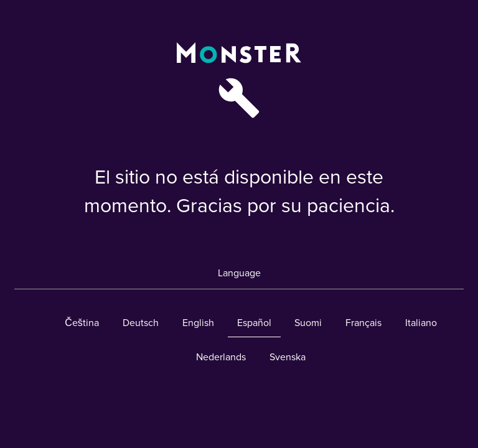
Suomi (308, 323)
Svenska (288, 357)
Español (254, 323)
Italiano (421, 323)
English (198, 323)
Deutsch (141, 323)
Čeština (82, 323)
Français (363, 323)
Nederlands (221, 357)
